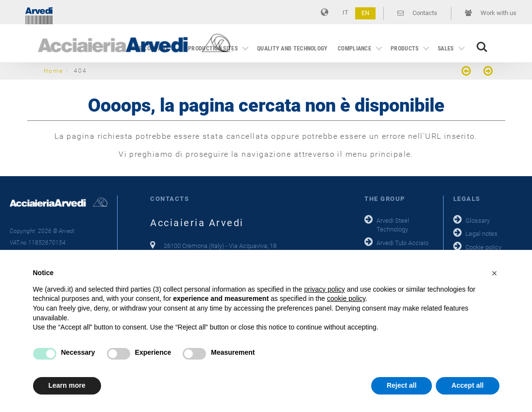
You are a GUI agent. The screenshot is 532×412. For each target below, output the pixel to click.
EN (365, 13)
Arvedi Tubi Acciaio (403, 243)
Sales (446, 49)
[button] (495, 273)
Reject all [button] (402, 385)
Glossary (478, 221)
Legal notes (481, 234)
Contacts (417, 13)
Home (53, 71)
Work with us (491, 13)
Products (404, 49)
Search (482, 47)
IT (345, 12)
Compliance (354, 49)
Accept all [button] (467, 385)
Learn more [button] (67, 385)
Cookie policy (483, 247)
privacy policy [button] (325, 289)
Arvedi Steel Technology (393, 225)
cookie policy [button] (346, 298)
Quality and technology (292, 49)
